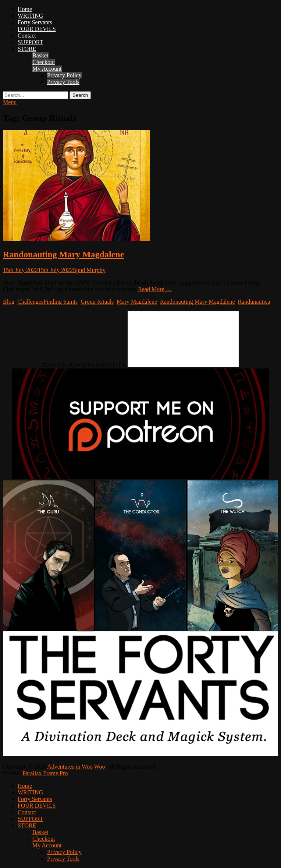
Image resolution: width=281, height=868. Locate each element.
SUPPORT (30, 42)
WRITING (30, 16)
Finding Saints (61, 302)
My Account (47, 69)
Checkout (44, 62)
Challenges (30, 302)
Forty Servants (35, 22)
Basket (40, 55)
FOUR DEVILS (37, 29)
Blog (9, 302)
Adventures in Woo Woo (76, 767)
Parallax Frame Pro (45, 773)
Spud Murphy (89, 270)
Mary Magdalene (137, 302)
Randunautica (254, 302)
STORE (27, 49)
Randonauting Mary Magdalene (63, 254)
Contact (27, 36)
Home (25, 9)
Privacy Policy (64, 75)
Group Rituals (97, 302)
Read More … (155, 289)
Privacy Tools (63, 82)
